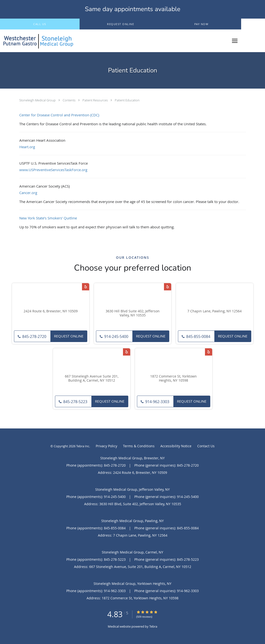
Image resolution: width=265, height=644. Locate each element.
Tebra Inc (83, 446)
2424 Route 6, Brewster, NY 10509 (51, 311)
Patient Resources (95, 100)
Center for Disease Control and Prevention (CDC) (59, 115)
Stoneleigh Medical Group (38, 100)
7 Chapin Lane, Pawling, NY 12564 (214, 311)
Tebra (153, 626)
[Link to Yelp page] (86, 287)
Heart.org (27, 147)
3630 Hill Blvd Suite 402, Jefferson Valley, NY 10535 (133, 313)
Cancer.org (28, 193)
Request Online (69, 336)
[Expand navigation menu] (235, 41)
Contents (69, 100)
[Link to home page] (46, 41)
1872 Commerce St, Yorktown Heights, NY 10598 (173, 378)
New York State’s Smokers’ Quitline (48, 218)
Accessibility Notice (176, 446)
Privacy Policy (106, 446)
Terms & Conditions (139, 446)
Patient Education (127, 100)
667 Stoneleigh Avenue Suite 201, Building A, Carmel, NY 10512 (92, 378)
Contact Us (206, 446)
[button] (121, 24)
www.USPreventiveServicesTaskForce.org (53, 170)
